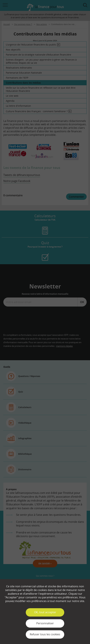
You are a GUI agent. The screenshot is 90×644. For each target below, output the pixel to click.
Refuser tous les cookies (45, 634)
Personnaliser (45, 623)
